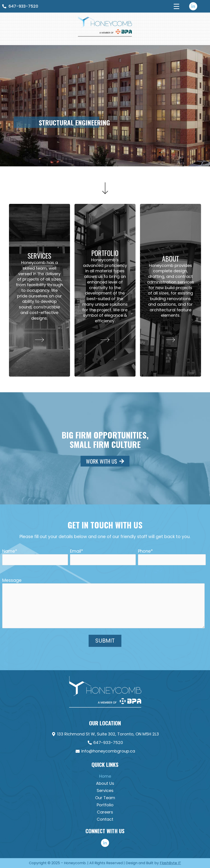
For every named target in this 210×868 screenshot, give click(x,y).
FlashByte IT (170, 863)
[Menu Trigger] (176, 6)
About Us (105, 783)
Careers (105, 812)
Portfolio (105, 805)
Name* (35, 557)
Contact (105, 819)
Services (105, 791)
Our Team (105, 798)
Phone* (172, 557)
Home (105, 776)
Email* (103, 557)
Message (105, 604)
